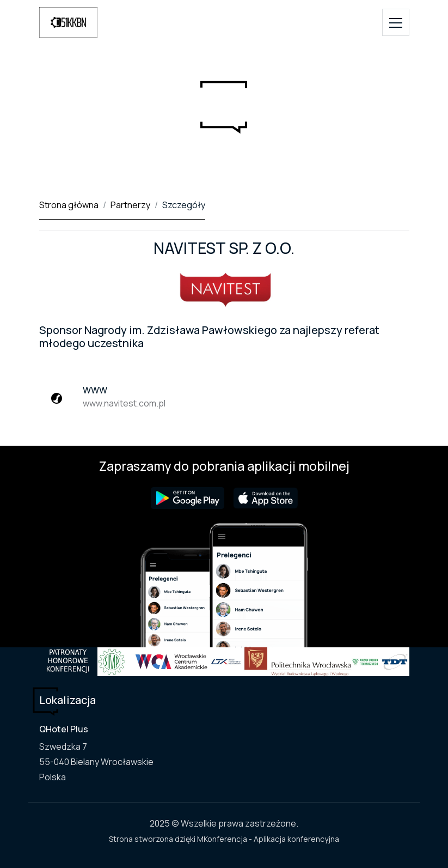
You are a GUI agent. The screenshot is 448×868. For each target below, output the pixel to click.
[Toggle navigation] (396, 22)
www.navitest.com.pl (124, 403)
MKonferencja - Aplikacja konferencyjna (268, 839)
